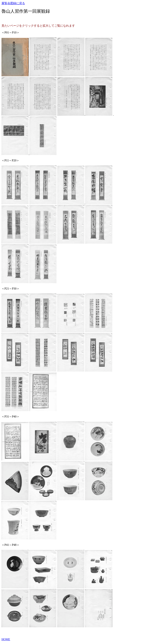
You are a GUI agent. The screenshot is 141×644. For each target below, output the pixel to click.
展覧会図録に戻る (13, 3)
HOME (6, 639)
